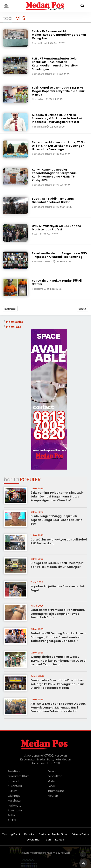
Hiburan (53, 796)
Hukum (13, 791)
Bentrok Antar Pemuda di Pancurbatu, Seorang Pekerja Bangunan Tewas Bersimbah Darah (58, 614)
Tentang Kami (11, 834)
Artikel (12, 820)
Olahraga (14, 796)
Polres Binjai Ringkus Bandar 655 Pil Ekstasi (57, 282)
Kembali (10, 309)
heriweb (65, 853)
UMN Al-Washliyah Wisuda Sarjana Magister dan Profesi (56, 228)
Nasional (13, 781)
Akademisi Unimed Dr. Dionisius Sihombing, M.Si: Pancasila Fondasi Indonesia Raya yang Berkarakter (57, 118)
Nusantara (39, 99)
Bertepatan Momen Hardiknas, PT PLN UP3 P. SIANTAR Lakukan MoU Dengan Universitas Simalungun (59, 146)
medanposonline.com (42, 853)
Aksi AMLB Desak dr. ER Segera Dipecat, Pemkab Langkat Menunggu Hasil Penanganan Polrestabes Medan (58, 707)
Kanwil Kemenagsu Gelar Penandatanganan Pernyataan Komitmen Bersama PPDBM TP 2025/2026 (54, 175)
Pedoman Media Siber (53, 834)
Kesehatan (15, 801)
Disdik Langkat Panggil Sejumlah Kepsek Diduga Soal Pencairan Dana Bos (56, 520)
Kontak (60, 840)
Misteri (52, 781)
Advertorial (15, 810)
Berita (36, 234)
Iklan (48, 840)
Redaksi (29, 834)
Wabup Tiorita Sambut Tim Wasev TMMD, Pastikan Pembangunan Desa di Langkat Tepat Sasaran (58, 661)
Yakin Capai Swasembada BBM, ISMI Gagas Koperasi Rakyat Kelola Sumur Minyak (58, 91)
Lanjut (82, 309)
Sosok (52, 786)
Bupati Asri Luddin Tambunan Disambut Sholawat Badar (53, 200)
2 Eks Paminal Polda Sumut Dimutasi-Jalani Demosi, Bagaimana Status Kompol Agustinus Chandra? (57, 496)
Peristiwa (38, 289)
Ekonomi (53, 771)
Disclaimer (34, 840)
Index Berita (15, 322)
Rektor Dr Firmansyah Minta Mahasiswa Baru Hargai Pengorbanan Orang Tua (59, 35)
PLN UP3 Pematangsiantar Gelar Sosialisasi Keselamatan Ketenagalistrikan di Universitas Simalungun (55, 64)
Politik (12, 815)
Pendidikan (39, 43)
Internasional (56, 791)
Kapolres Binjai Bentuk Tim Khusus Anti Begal (58, 588)
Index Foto (14, 327)
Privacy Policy (80, 834)
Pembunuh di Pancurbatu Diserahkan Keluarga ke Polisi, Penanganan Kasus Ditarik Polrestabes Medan (57, 684)
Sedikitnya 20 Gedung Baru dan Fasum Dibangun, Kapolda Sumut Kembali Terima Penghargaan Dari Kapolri (58, 637)
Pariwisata (15, 806)
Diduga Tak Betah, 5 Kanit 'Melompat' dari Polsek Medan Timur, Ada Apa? (57, 565)
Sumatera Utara (42, 74)
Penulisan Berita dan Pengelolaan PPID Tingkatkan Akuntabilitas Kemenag (59, 255)
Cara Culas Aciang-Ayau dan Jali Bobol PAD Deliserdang (59, 541)
